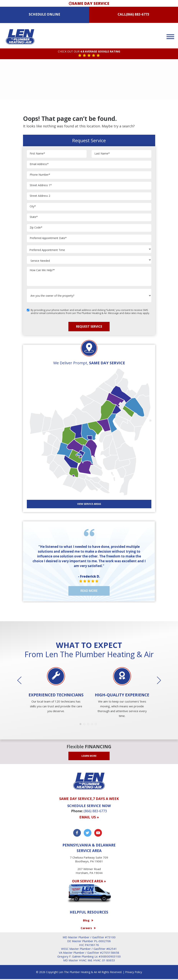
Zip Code (36, 228)
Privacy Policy (134, 972)
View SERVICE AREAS (89, 504)
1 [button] (81, 725)
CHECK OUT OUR (89, 52)
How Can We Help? (42, 270)
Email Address (39, 164)
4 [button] (93, 725)
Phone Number (40, 175)
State (34, 217)
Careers (86, 928)
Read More (89, 591)
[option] (56, 691)
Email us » (89, 817)
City (33, 206)
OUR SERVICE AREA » (89, 881)
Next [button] (156, 680)
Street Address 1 (41, 185)
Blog (86, 920)
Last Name (102, 154)
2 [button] (85, 725)
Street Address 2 (40, 196)
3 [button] (89, 725)
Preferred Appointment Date (48, 238)
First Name (37, 154)
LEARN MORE (89, 756)
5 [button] (97, 725)
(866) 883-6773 (138, 14)
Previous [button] (22, 680)
